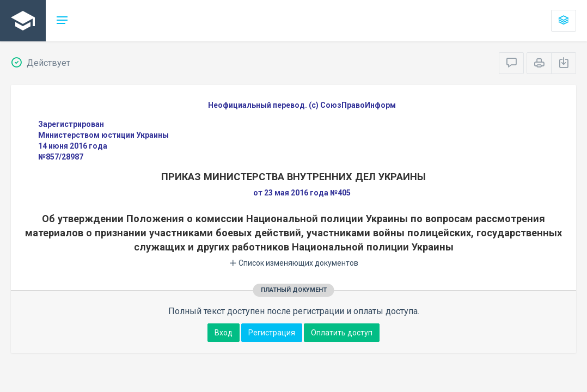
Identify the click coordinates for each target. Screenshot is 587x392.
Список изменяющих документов (294, 263)
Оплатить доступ (342, 333)
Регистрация (272, 333)
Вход (224, 333)
